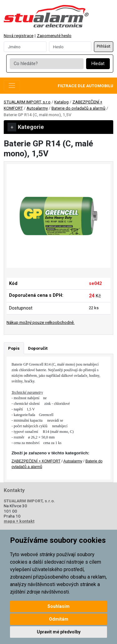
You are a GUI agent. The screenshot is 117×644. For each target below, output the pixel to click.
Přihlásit (104, 46)
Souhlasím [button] (58, 606)
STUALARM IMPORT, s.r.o (27, 102)
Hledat (98, 64)
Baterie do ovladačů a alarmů (78, 108)
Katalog (61, 102)
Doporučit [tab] (38, 348)
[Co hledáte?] (46, 64)
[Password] (70, 47)
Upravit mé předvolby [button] (59, 632)
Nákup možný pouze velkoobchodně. (41, 322)
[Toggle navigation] (12, 86)
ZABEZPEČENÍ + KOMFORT (36, 461)
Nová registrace (19, 36)
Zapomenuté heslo (54, 36)
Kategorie (26, 127)
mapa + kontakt (19, 521)
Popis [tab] (14, 348)
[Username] (25, 47)
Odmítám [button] (59, 619)
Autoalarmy (37, 108)
